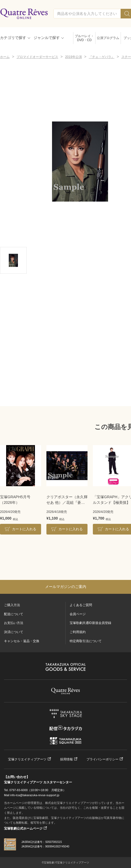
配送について (14, 614)
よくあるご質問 (81, 605)
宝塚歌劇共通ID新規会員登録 (90, 623)
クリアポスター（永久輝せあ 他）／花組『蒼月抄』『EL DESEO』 (67, 500)
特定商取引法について (86, 641)
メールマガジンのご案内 (66, 587)
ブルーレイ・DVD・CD (84, 38)
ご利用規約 (78, 632)
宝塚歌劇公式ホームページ (23, 828)
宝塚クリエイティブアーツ (27, 759)
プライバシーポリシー (102, 759)
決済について (14, 632)
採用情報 (66, 759)
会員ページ (78, 614)
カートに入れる (24, 529)
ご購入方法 (12, 605)
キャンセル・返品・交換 (22, 641)
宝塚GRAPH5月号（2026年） (15, 500)
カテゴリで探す (13, 38)
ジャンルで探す (47, 38)
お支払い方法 (14, 623)
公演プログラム (108, 38)
